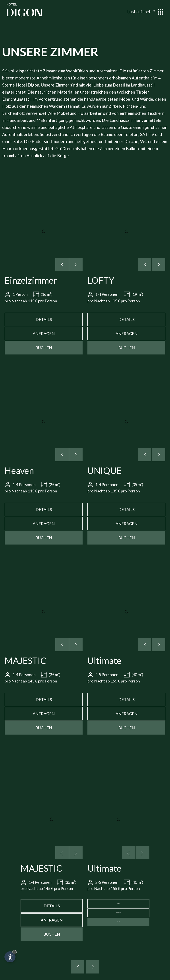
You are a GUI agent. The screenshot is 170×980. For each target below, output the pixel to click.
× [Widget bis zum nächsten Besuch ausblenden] (14, 952)
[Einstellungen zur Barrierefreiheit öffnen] (10, 957)
